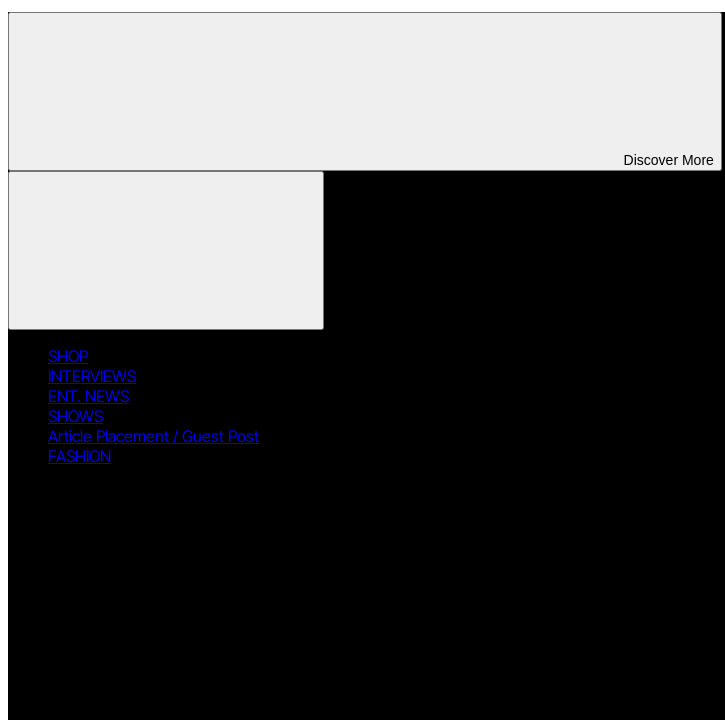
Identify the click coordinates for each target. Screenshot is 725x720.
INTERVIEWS (92, 376)
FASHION (79, 456)
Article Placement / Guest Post (153, 436)
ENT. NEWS (88, 396)
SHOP (68, 356)
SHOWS (75, 416)
